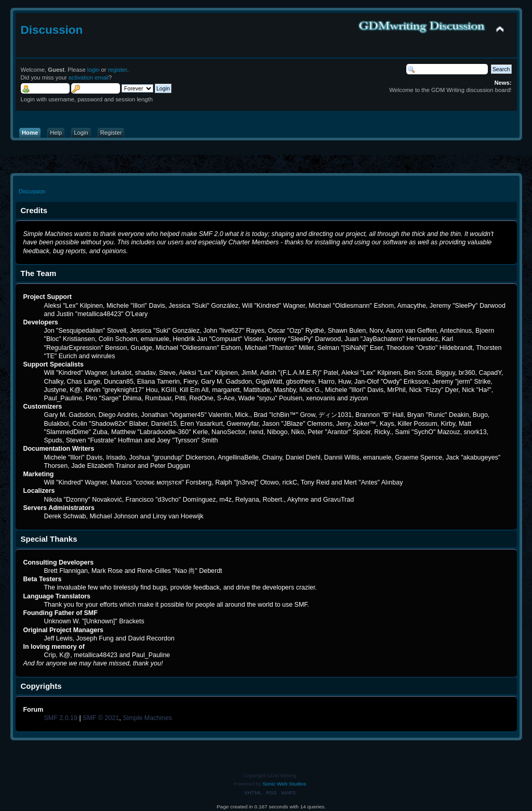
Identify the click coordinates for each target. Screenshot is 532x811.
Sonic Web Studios (284, 784)
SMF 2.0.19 (60, 718)
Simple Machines (147, 718)
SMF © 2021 (101, 718)
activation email (89, 77)
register (118, 70)
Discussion (52, 30)
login (94, 70)
